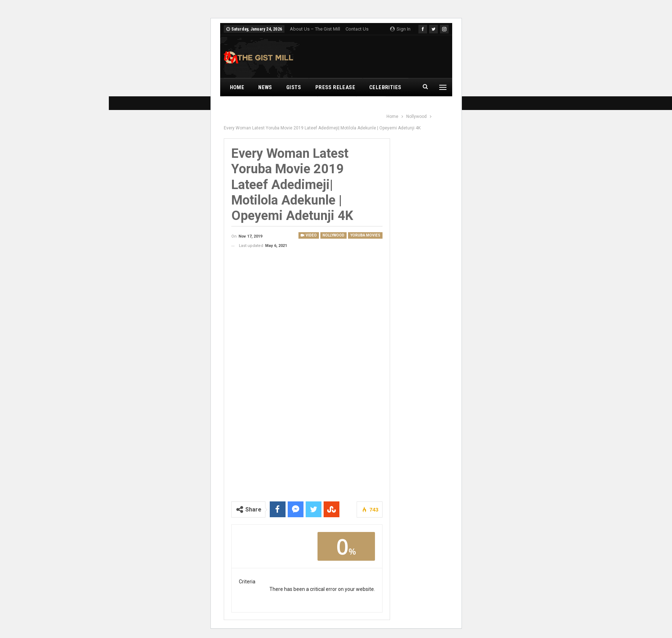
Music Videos (248, 105)
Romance (336, 105)
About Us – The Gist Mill (315, 29)
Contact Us (357, 29)
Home (237, 87)
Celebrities (385, 87)
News (265, 87)
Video (309, 235)
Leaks (371, 105)
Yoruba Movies (365, 235)
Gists (294, 87)
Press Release (335, 87)
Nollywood (295, 105)
